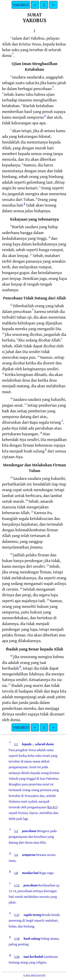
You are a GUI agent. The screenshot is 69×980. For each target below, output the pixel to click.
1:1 (16, 744)
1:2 (16, 831)
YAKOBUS (21, 5)
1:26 (17, 957)
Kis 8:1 (52, 807)
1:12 (17, 885)
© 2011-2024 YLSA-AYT (35, 975)
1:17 (17, 915)
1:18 (17, 938)
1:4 (16, 855)
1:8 (16, 873)
